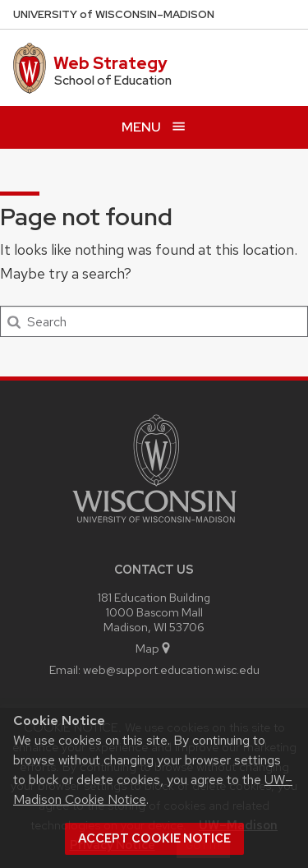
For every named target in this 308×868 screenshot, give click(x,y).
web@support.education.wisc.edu (171, 669)
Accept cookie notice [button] (154, 838)
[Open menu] (154, 127)
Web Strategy (110, 63)
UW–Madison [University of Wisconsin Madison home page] (114, 14)
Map (154, 648)
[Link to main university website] (154, 526)
